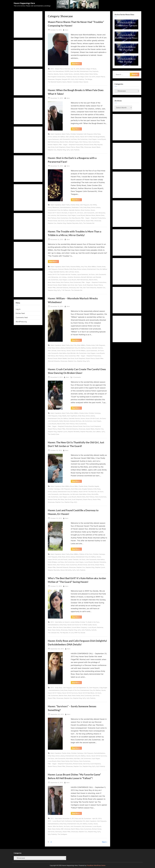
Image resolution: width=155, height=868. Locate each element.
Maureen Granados (100, 562)
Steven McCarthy (66, 570)
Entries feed (20, 313)
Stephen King (61, 150)
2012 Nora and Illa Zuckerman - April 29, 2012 (86, 818)
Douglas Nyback (87, 489)
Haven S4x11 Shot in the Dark (58, 213)
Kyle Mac (77, 758)
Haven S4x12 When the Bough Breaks (92, 137)
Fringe (51, 272)
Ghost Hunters (85, 210)
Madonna (100, 627)
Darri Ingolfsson (72, 416)
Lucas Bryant (101, 139)
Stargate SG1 (66, 79)
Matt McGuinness (53, 142)
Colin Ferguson (88, 134)
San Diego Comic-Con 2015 (86, 77)
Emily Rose (97, 134)
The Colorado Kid (89, 223)
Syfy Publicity (80, 79)
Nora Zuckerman (94, 142)
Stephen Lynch (62, 432)
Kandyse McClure (75, 421)
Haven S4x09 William (78, 351)
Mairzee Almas (90, 215)
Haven (61, 74)
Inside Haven (68, 74)
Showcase (51, 79)
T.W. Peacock (66, 290)
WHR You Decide (80, 633)
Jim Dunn (80, 213)
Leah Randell (97, 277)
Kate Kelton (63, 353)
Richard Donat (89, 145)
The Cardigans (62, 834)
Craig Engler (103, 688)
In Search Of (72, 213)
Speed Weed (96, 147)
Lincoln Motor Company (79, 627)
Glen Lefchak (70, 137)
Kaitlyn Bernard (64, 421)
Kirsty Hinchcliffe (93, 494)
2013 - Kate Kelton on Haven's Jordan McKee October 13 (69, 622)
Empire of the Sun (74, 690)
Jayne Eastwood (53, 139)
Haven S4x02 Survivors (70, 693)
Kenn (67, 30)
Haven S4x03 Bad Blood (86, 693)
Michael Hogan (74, 142)
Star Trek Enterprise (90, 288)
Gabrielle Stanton (74, 210)
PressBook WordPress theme (96, 865)
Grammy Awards (53, 74)
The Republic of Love (67, 633)
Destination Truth (77, 207)
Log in (18, 309)
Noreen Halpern (53, 145)
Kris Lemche (52, 215)
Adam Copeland (56, 134)
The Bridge (88, 79)
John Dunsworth (65, 139)
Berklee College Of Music (88, 69)
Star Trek (79, 288)
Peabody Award (71, 77)
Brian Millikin (92, 267)
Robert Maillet (62, 285)
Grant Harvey (61, 351)
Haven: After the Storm (55, 627)
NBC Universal (65, 829)
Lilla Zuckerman (82, 139)
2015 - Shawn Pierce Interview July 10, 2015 (65, 69)
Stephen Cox (52, 150)
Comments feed (22, 317)
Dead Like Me (74, 71)
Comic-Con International (56, 71)
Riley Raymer (98, 145)
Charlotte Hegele (93, 486)
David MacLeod (76, 489)
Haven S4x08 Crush (92, 418)
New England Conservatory (57, 77)
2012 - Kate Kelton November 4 (61, 818)
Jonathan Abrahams (74, 277)
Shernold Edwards (62, 288)
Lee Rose (74, 139)
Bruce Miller (74, 486)
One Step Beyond (74, 218)
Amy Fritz (84, 267)
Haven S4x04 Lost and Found (58, 559)
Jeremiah (76, 74)
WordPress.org (21, 322)
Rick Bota (61, 499)
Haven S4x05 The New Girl (88, 492)
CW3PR (67, 71)
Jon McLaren (74, 494)
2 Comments (77, 377)
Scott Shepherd (60, 147)
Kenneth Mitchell (86, 277)
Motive (82, 74)
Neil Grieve (51, 356)
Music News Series (91, 74)
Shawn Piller (80, 147)
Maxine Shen (64, 142)
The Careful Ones (53, 434)
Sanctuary (58, 832)
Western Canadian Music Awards (78, 82)
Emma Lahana (52, 137)
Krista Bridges (52, 562)
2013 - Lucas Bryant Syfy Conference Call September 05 (66, 821)
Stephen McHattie (74, 432)
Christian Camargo (94, 413)
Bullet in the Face (94, 622)
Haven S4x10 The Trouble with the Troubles (62, 274)
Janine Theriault (73, 559)
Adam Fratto (66, 134)
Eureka (89, 348)
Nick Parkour (83, 142)
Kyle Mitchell (71, 353)
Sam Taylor (78, 285)
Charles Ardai (75, 205)
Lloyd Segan (92, 139)
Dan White (93, 205)
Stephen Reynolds (72, 223)
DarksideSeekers (65, 207)
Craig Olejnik (62, 416)
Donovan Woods (63, 269)
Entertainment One (86, 71)
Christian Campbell (76, 134)
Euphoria (95, 71)
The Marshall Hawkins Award (57, 82)
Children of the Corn (86, 554)
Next (104, 842)
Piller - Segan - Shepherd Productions (71, 145)
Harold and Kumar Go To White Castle (79, 625)
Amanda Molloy (75, 267)
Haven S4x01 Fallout (55, 693)
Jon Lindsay (63, 277)
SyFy (73, 79)
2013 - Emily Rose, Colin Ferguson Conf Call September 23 (69, 688)
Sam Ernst (51, 147)
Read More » (77, 64)
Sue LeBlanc (97, 432)
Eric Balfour (61, 137)
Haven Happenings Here (24, 3)
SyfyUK (94, 630)
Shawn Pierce (100, 77)
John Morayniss (100, 213)
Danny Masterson (53, 207)
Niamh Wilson (75, 829)
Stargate (58, 79)
